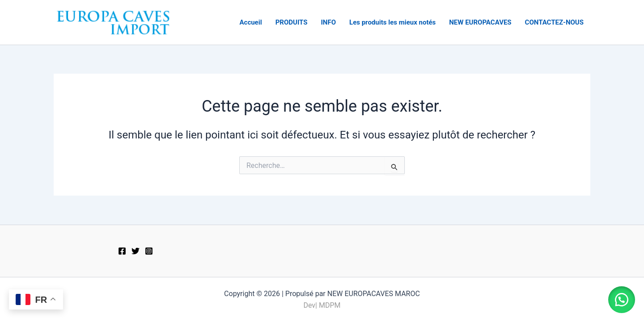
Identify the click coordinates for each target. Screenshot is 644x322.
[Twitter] (136, 251)
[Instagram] (149, 251)
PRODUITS (292, 22)
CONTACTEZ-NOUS (554, 22)
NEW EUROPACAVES (480, 22)
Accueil (250, 22)
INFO (328, 22)
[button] (622, 300)
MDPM (330, 305)
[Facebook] (122, 251)
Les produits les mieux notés (392, 22)
